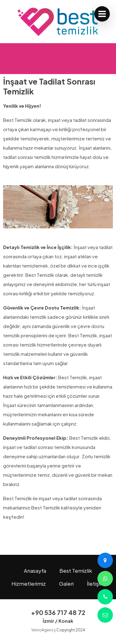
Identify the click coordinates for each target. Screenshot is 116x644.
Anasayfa (35, 571)
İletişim (96, 584)
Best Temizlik (76, 571)
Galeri (66, 584)
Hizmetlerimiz (29, 584)
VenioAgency (43, 630)
